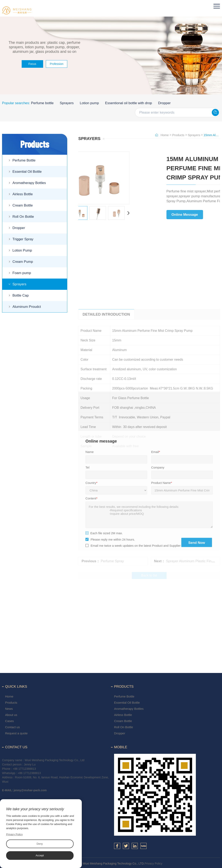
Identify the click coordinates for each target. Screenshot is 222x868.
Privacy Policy (153, 863)
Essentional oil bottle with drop (129, 103)
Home (165, 135)
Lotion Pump (22, 250)
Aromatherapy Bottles (29, 183)
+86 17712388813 (24, 769)
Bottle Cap (21, 295)
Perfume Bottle (24, 160)
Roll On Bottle (23, 217)
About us (11, 715)
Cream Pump (23, 262)
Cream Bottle (23, 205)
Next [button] (88, 213)
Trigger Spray (23, 239)
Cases (10, 721)
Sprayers (67, 103)
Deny (40, 844)
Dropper (164, 103)
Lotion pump (89, 103)
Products (178, 135)
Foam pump (22, 273)
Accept (40, 855)
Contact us (12, 727)
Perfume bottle (42, 103)
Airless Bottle (23, 194)
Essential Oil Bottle (27, 172)
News (9, 709)
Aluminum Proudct (27, 307)
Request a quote (16, 733)
